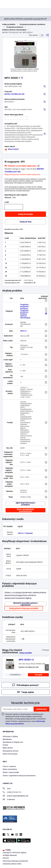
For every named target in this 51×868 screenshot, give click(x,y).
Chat (7, 789)
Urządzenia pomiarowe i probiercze (32, 24)
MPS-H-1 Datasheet (25, 533)
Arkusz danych (12, 149)
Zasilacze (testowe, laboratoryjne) (14, 30)
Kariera (5, 745)
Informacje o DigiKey (10, 737)
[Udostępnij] (47, 35)
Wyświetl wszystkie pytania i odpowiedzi (25, 604)
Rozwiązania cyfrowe (10, 751)
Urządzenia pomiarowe (15, 27)
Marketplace (7, 739)
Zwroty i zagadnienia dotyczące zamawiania (19, 776)
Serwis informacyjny (10, 754)
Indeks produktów (9, 24)
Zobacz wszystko (26, 653)
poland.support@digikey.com (16, 796)
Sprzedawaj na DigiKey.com (13, 742)
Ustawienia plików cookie (12, 864)
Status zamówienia (10, 769)
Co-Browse (9, 800)
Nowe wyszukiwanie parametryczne (26, 510)
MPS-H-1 (24, 331)
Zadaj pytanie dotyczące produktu (24, 608)
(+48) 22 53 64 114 (12, 792)
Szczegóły (39, 675)
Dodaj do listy (26, 222)
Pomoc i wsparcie (9, 766)
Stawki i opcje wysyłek (11, 772)
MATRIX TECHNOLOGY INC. (15, 94)
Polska (7, 850)
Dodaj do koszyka (26, 214)
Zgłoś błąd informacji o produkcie (26, 504)
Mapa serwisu (8, 748)
